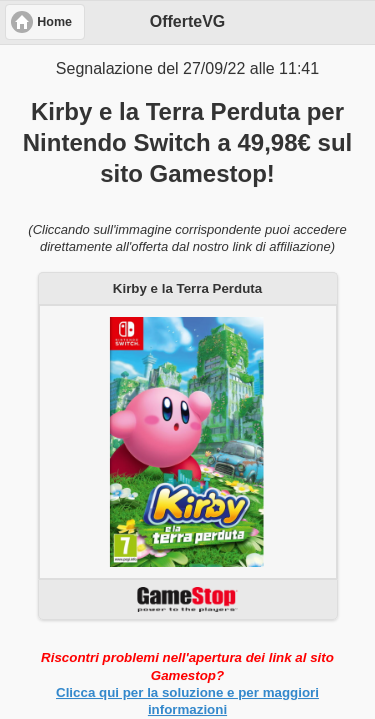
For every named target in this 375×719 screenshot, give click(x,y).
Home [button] (54, 22)
